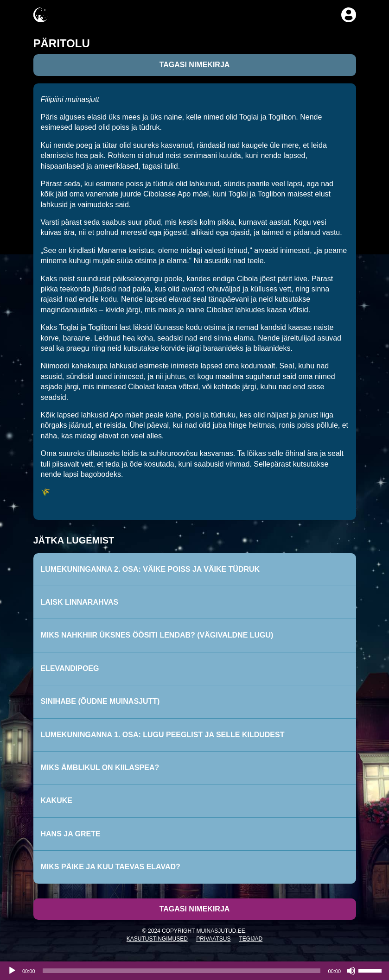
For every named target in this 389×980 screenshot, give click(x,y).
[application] (194, 971)
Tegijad (251, 939)
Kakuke (57, 800)
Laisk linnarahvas (80, 602)
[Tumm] (351, 971)
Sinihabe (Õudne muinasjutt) (100, 701)
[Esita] (12, 971)
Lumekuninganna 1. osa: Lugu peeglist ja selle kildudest (163, 735)
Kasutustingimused (157, 939)
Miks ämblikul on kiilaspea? (100, 768)
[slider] (182, 971)
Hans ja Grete (71, 834)
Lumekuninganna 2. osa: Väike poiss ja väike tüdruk (150, 569)
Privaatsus (213, 939)
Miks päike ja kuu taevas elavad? (111, 867)
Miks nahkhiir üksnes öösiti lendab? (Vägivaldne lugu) (157, 635)
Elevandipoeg (70, 668)
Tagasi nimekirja (195, 65)
